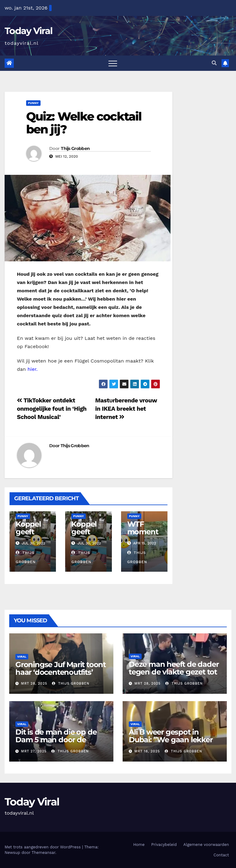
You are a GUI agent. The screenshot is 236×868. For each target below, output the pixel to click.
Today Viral (28, 31)
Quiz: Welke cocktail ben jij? (84, 123)
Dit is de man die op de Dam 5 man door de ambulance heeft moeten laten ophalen (60, 743)
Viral (22, 657)
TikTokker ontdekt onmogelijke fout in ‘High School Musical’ (52, 409)
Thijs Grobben (75, 148)
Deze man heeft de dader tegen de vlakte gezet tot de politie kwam (174, 672)
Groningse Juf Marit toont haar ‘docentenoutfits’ (61, 668)
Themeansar (43, 853)
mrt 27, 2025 (34, 751)
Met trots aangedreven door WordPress (43, 847)
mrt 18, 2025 (147, 751)
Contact (221, 855)
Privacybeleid (164, 845)
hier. (32, 369)
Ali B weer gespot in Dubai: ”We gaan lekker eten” (171, 740)
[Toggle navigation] (113, 63)
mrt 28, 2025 (34, 684)
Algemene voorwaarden (206, 845)
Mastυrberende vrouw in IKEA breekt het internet (126, 409)
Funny (33, 103)
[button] (214, 63)
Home (139, 845)
